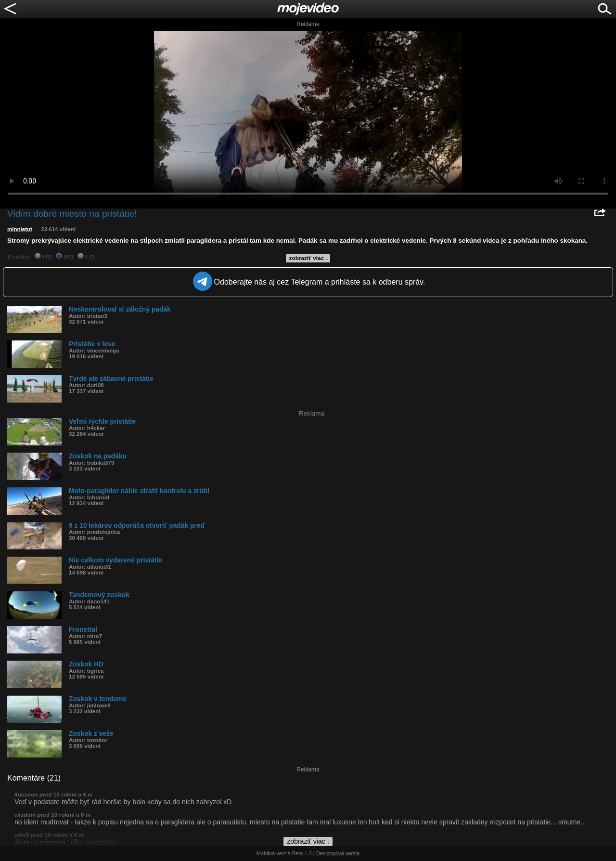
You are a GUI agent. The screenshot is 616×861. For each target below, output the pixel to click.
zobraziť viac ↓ (309, 258)
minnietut (20, 229)
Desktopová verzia (338, 853)
